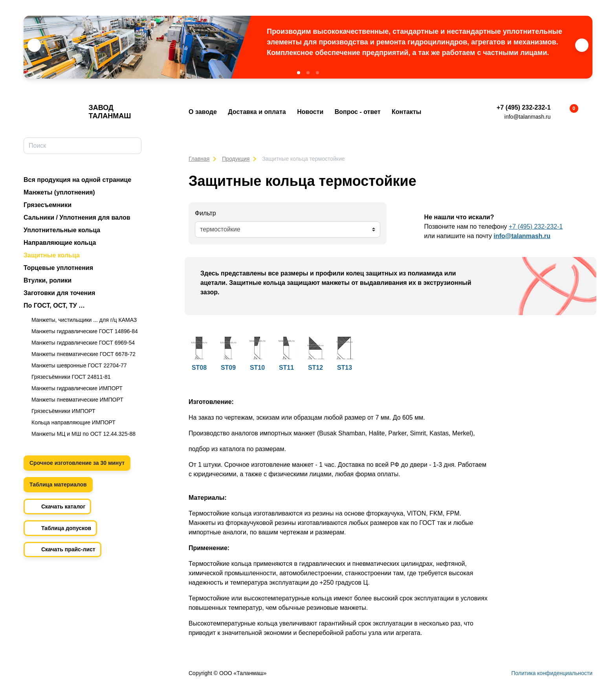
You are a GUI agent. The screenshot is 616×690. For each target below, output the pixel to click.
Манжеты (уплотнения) (59, 192)
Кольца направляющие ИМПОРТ (73, 422)
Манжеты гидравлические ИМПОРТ (77, 388)
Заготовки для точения (59, 293)
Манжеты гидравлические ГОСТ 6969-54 (83, 343)
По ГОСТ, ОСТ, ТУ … (54, 306)
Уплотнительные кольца (62, 230)
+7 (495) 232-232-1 (523, 107)
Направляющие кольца (60, 243)
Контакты (406, 112)
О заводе (203, 112)
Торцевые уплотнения (58, 268)
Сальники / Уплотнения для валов (77, 217)
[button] (299, 73)
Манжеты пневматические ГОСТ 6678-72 (83, 354)
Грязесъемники (48, 205)
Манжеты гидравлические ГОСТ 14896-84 (85, 331)
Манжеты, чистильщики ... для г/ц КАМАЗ (84, 320)
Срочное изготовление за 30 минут (77, 463)
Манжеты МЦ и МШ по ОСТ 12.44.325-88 (83, 434)
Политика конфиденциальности (552, 673)
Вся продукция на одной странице (77, 180)
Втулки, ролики (48, 280)
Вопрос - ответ (358, 112)
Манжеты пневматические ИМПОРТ (77, 400)
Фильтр (205, 213)
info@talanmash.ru (528, 117)
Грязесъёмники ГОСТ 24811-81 (71, 377)
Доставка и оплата (257, 112)
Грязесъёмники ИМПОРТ (63, 411)
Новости (310, 112)
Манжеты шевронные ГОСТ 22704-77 (79, 365)
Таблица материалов (58, 484)
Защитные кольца (52, 255)
